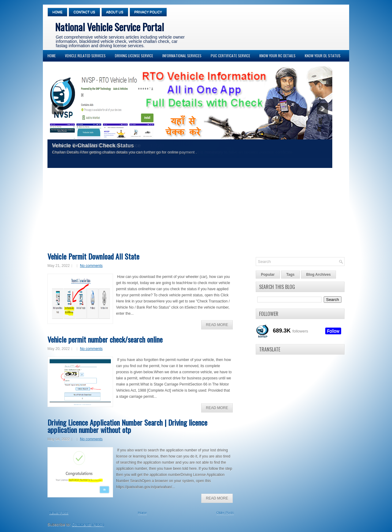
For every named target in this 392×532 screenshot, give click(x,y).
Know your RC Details (277, 56)
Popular (268, 275)
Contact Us (84, 12)
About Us (115, 12)
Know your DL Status (323, 56)
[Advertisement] (194, 212)
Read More (217, 325)
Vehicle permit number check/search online (105, 339)
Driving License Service (134, 56)
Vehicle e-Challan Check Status (93, 146)
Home (57, 12)
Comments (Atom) (88, 524)
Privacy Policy (148, 12)
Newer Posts (59, 513)
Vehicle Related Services (85, 56)
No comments (91, 266)
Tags (290, 275)
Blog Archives (318, 275)
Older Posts (225, 513)
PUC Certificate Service (230, 56)
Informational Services (182, 56)
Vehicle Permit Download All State (93, 256)
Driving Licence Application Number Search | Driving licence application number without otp (127, 426)
